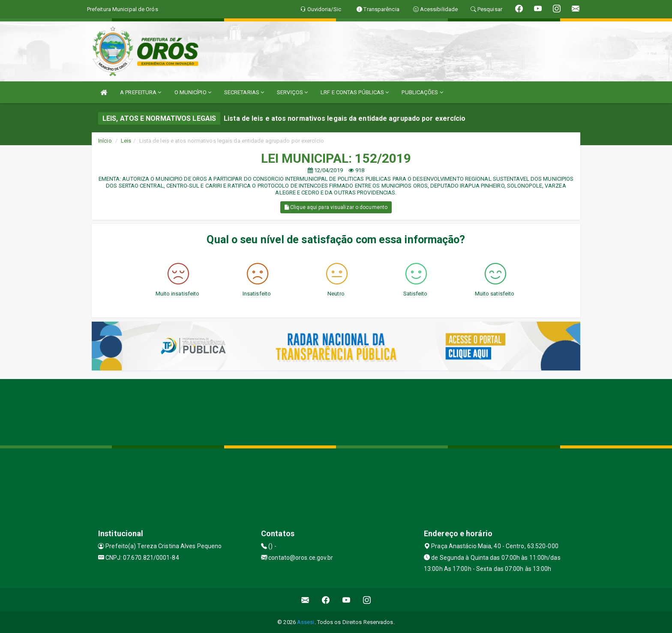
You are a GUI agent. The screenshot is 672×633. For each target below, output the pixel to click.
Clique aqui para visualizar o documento (336, 207)
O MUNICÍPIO (193, 92)
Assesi (306, 622)
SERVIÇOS (292, 92)
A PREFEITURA (141, 92)
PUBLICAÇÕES (422, 92)
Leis (126, 141)
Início (105, 141)
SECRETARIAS (244, 92)
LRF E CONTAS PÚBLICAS (355, 92)
